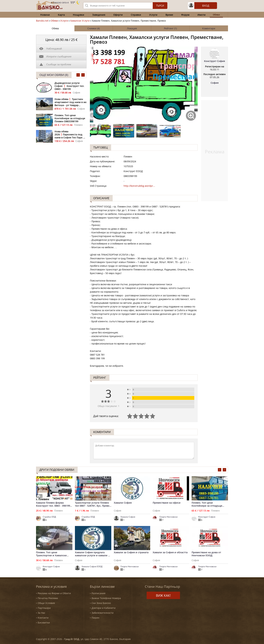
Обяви (54, 21)
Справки (136, 15)
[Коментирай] (144, 451)
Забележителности (103, 613)
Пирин (95, 618)
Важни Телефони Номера (106, 598)
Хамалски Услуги (80, 21)
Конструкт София (214, 61)
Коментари (209, 28)
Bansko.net (42, 21)
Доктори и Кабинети (104, 608)
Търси (160, 6)
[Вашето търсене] (125, 6)
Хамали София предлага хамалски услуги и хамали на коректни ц (93, 554)
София (215, 83)
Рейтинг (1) (170, 28)
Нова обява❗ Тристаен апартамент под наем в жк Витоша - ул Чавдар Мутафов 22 (71, 102)
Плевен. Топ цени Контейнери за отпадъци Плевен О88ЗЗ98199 (70, 118)
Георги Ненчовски (169, 517)
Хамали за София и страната (131, 552)
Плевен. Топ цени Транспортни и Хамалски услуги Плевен (51, 554)
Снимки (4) (94, 28)
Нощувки (79, 15)
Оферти (118, 15)
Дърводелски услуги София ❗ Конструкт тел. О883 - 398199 (69, 86)
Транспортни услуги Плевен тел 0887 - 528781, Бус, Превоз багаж (93, 504)
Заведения (99, 15)
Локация (132, 28)
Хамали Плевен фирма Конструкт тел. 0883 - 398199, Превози (53, 504)
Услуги (153, 15)
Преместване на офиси (167, 503)
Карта (61, 15)
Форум (185, 15)
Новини (45, 15)
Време (169, 15)
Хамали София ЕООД (92, 567)
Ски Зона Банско (101, 603)
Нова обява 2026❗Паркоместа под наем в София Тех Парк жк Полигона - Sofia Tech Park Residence (70, 135)
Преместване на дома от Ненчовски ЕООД (206, 554)
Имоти (202, 15)
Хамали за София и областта (170, 552)
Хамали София (123, 503)
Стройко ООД (49, 517)
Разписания (98, 593)
